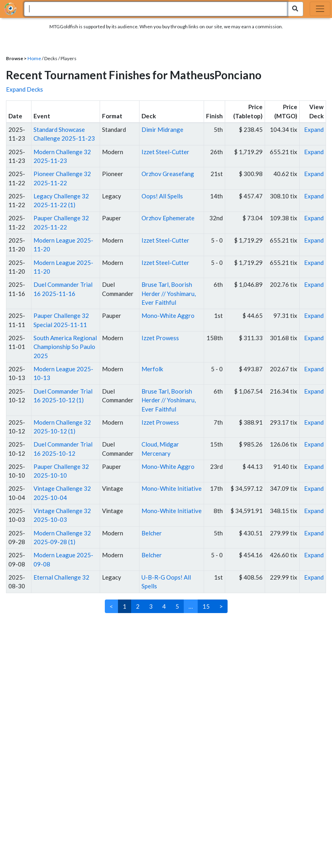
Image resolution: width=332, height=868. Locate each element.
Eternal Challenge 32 (61, 577)
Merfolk (152, 369)
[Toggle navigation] (320, 9)
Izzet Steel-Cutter (165, 152)
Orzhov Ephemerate (168, 218)
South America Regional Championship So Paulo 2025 (65, 347)
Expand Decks (25, 89)
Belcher (152, 533)
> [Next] (221, 606)
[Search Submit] (295, 9)
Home (34, 58)
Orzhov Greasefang (168, 174)
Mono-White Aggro (168, 315)
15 (206, 606)
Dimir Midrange (162, 129)
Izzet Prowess (160, 338)
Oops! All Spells (162, 196)
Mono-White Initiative (172, 488)
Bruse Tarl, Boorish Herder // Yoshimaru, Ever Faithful (169, 293)
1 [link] (125, 606)
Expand (314, 129)
